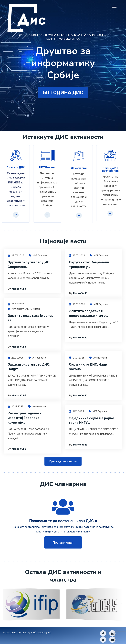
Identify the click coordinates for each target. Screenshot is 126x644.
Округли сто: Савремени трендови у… (89, 266)
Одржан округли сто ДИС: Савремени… (29, 266)
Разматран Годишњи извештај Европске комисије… (25, 419)
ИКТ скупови (40, 257)
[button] (5, 602)
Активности (18, 310)
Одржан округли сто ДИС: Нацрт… (29, 368)
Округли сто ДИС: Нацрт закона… (89, 368)
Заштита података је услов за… (31, 319)
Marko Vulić (19, 290)
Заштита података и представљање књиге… (88, 314)
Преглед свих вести (63, 462)
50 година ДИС (63, 97)
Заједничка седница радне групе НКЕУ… (92, 422)
